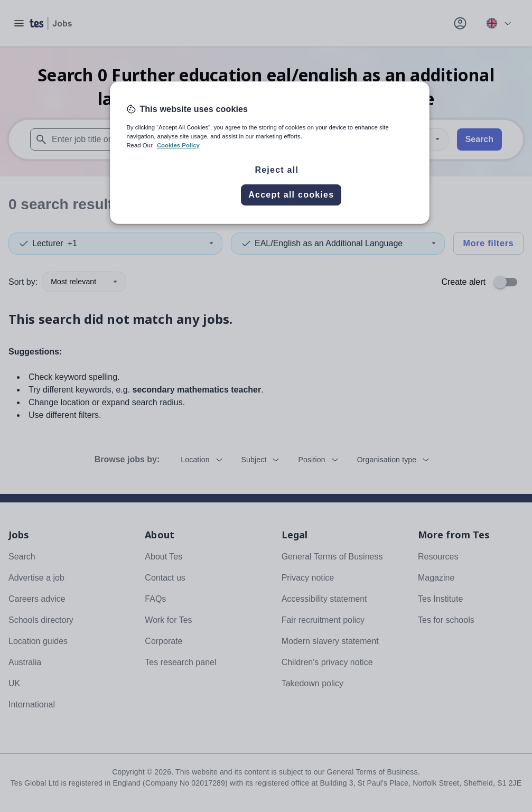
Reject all (277, 170)
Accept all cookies (291, 195)
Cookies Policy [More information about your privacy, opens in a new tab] (178, 145)
